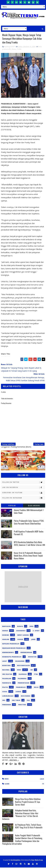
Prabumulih (21, 688)
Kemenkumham (26, 653)
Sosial (5, 692)
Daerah (5, 631)
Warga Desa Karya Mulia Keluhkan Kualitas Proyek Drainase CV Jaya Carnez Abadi (28, 802)
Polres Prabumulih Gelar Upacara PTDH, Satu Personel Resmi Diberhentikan (29, 523)
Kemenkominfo (8, 653)
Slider (7, 784)
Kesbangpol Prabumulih (12, 657)
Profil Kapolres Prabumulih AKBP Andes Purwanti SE (29, 533)
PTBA (36, 675)
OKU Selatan (7, 675)
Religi (36, 688)
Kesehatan (32, 657)
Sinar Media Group (37, 860)
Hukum (20, 640)
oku (4, 701)
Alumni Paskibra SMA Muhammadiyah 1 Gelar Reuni (29, 512)
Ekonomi (6, 635)
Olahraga (23, 675)
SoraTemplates (15, 860)
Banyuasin (6, 627)
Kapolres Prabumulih (11, 644)
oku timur (16, 701)
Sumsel (18, 692)
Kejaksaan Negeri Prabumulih (14, 649)
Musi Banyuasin (23, 666)
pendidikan (7, 705)
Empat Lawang (23, 635)
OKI (32, 670)
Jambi (33, 640)
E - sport (36, 631)
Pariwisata (7, 683)
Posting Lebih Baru (8, 445)
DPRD (31, 627)
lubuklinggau (8, 696)
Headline (6, 640)
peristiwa (22, 705)
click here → (14, 761)
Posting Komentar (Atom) (21, 447)
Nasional (6, 670)
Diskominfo (21, 631)
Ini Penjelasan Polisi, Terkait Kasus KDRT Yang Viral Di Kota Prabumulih (29, 827)
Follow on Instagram (24, 498)
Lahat (5, 662)
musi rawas (26, 696)
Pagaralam (7, 679)
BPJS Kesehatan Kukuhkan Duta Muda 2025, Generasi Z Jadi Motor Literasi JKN (29, 544)
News (14, 50)
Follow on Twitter (24, 483)
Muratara (6, 666)
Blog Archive (34, 506)
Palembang (22, 679)
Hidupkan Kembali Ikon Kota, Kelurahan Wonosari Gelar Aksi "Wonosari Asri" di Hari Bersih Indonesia (20, 815)
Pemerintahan (23, 683)
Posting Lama (39, 445)
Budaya (20, 627)
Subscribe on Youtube (24, 493)
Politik (19, 50)
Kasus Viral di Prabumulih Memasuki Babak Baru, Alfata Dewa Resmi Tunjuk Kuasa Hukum (28, 556)
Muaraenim (20, 662)
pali (28, 701)
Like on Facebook (24, 488)
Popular (12, 506)
